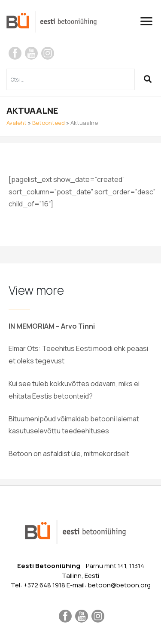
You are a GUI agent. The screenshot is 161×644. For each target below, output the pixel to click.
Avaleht (17, 123)
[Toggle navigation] (150, 21)
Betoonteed (49, 123)
